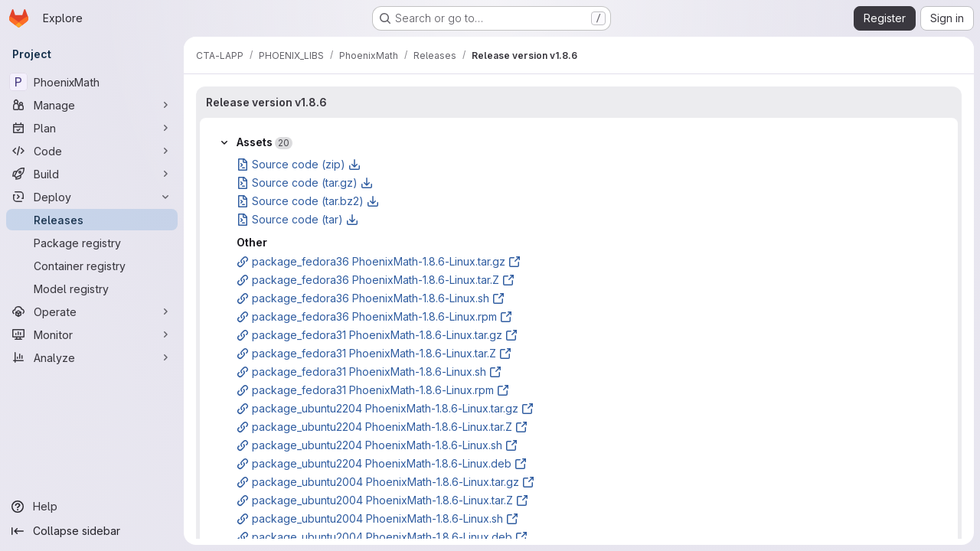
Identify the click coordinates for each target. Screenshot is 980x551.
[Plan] (92, 128)
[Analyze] (92, 357)
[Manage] (92, 105)
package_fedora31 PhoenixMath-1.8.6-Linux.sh (369, 372)
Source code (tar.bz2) (308, 201)
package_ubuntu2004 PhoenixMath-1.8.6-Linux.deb (382, 537)
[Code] (92, 151)
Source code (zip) (299, 164)
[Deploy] (92, 197)
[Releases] (92, 220)
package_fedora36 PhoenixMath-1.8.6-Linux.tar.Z (376, 280)
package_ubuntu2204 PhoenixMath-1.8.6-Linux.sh (377, 445)
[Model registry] (92, 289)
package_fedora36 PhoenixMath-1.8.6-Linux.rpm (374, 316)
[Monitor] (92, 334)
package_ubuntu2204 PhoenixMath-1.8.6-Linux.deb (382, 463)
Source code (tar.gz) (305, 183)
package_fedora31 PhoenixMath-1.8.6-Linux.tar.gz (377, 335)
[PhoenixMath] (92, 82)
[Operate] (92, 311)
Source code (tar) (297, 219)
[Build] (92, 174)
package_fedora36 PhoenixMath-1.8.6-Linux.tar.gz (379, 261)
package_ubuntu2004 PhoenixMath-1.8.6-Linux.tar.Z (382, 500)
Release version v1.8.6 (266, 102)
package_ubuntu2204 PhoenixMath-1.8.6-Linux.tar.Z (382, 427)
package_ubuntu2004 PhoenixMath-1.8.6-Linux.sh (377, 518)
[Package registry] (92, 243)
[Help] (92, 507)
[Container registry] (92, 266)
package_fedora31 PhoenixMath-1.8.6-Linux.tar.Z (374, 353)
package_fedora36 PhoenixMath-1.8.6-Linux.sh (371, 298)
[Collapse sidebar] (92, 531)
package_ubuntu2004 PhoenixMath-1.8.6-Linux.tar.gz (385, 482)
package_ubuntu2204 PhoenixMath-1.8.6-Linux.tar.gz (385, 408)
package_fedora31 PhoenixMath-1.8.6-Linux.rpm (373, 390)
